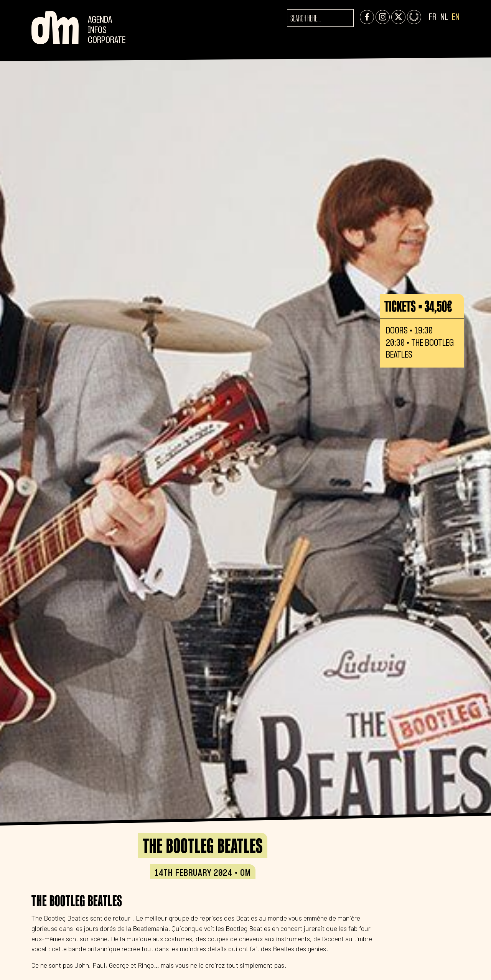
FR (433, 17)
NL (444, 17)
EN (456, 17)
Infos (97, 30)
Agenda (100, 20)
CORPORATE (107, 40)
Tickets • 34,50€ (418, 306)
